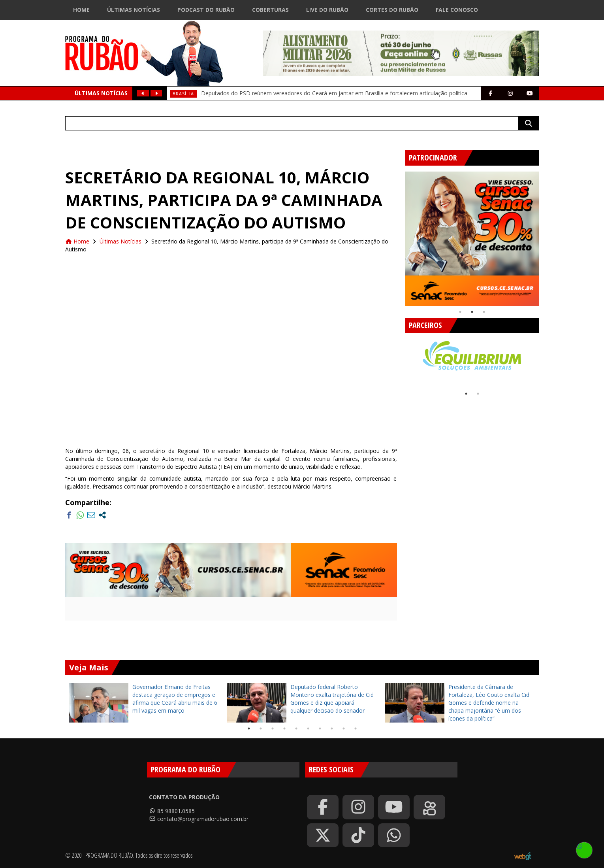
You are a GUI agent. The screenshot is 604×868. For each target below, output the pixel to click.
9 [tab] (344, 728)
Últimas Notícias (134, 10)
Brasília (183, 93)
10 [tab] (356, 728)
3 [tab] (484, 312)
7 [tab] (320, 728)
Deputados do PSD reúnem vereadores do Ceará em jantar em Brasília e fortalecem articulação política (334, 93)
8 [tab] (332, 728)
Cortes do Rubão (392, 10)
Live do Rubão (327, 10)
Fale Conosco (457, 10)
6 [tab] (308, 728)
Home (81, 10)
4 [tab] (284, 728)
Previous (399, 236)
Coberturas (270, 10)
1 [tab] (460, 312)
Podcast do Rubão (206, 10)
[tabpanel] (472, 239)
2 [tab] (472, 312)
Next (545, 236)
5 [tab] (296, 728)
